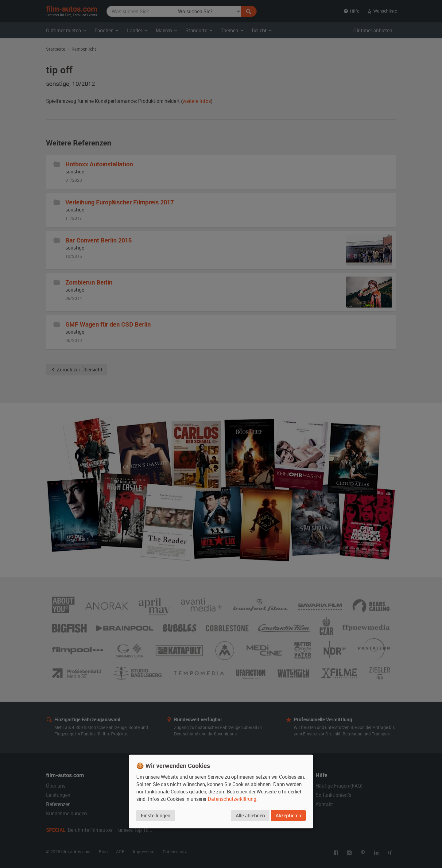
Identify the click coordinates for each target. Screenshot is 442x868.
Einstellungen (156, 816)
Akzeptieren (288, 816)
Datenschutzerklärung (232, 799)
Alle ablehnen (250, 816)
